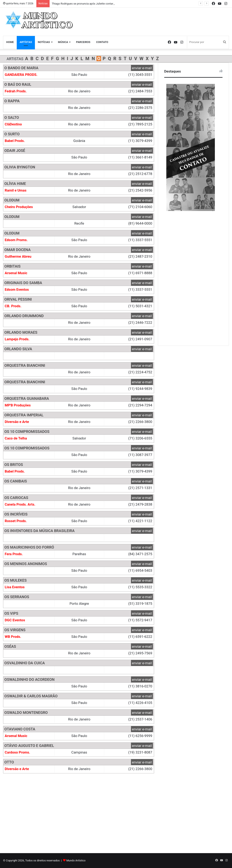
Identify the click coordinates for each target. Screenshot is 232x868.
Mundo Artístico (76, 860)
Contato (102, 42)
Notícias (44, 42)
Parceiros (83, 42)
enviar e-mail (142, 68)
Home (10, 42)
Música (63, 42)
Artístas (26, 42)
